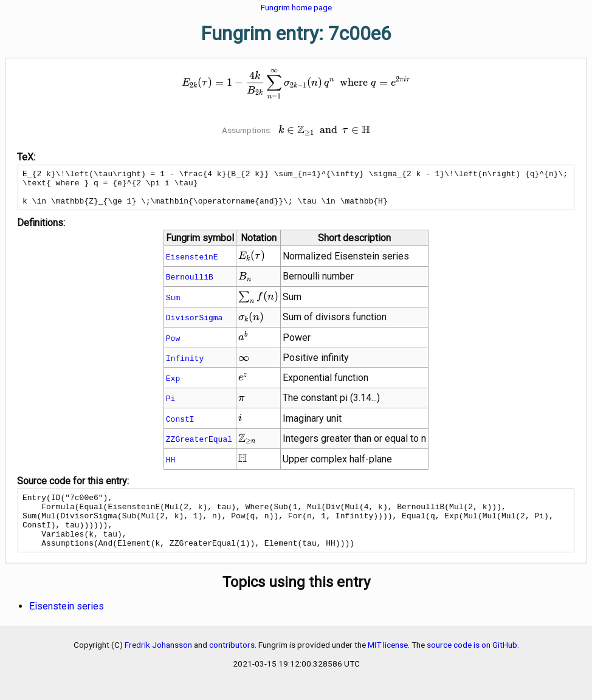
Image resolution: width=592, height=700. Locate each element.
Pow (173, 345)
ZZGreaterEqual (199, 446)
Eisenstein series (67, 624)
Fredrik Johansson (158, 663)
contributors (232, 663)
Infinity (185, 365)
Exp (173, 385)
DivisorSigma (194, 324)
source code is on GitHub (472, 663)
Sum (173, 304)
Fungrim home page (296, 7)
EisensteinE (192, 264)
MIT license (388, 663)
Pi (171, 405)
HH (171, 467)
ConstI (180, 426)
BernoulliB (190, 284)
